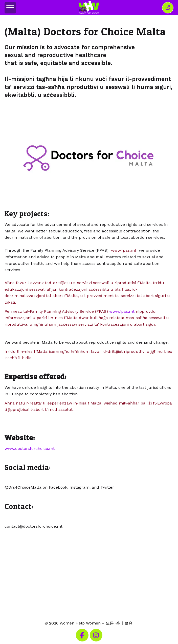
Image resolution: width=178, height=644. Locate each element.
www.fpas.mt (122, 311)
